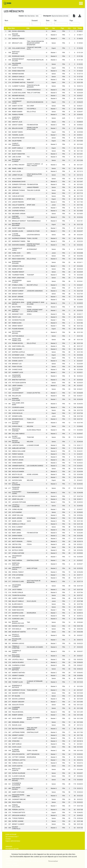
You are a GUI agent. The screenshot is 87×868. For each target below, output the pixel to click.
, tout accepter (37, 861)
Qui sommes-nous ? (12, 837)
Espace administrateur (13, 841)
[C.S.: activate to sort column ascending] (75, 28)
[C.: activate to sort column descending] (6, 28)
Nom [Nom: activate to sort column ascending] (13, 28)
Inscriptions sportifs (12, 849)
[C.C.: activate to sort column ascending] (69, 28)
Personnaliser (53, 861)
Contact (8, 839)
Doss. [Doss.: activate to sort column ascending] (10, 28)
